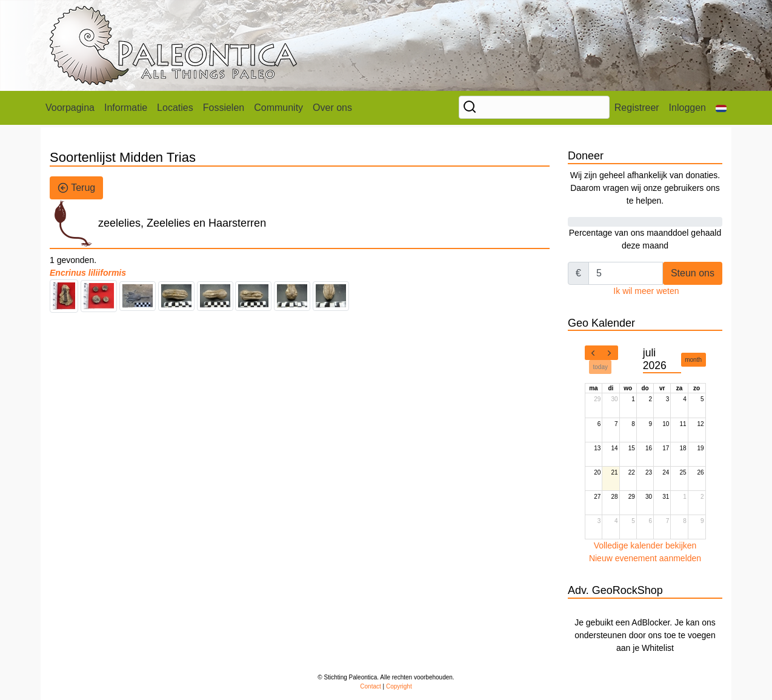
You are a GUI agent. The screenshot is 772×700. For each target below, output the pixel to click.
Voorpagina (70, 108)
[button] (721, 108)
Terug (76, 188)
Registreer (637, 108)
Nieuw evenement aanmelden (645, 558)
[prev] (593, 353)
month (693, 360)
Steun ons (693, 273)
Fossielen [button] (224, 108)
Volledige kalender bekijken (645, 545)
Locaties (175, 108)
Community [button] (278, 108)
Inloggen (687, 108)
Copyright (399, 686)
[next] (610, 353)
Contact (370, 686)
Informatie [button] (126, 108)
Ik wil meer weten (646, 291)
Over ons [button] (332, 108)
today (601, 367)
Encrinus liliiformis (88, 273)
